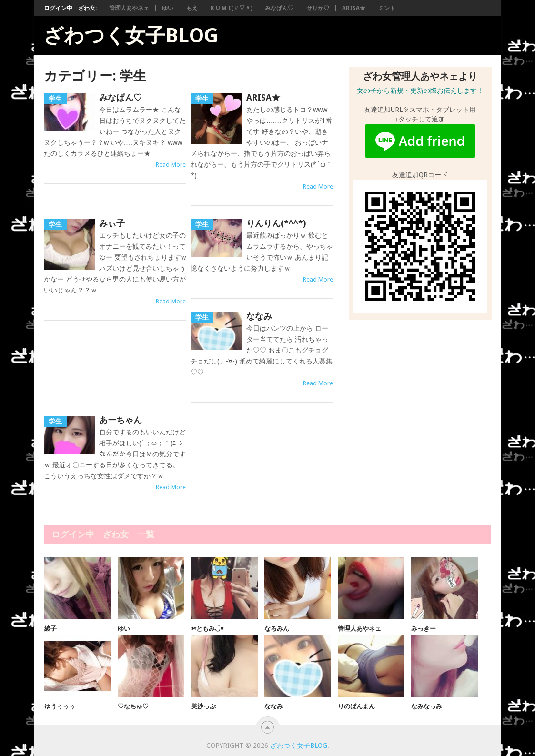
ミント (387, 8)
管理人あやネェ (129, 8)
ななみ (259, 316)
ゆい (168, 8)
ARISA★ (354, 8)
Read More (171, 165)
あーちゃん (121, 420)
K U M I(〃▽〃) (232, 8)
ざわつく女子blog (131, 36)
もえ (192, 8)
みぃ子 (112, 223)
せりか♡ (318, 8)
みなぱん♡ (279, 8)
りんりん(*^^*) (276, 223)
